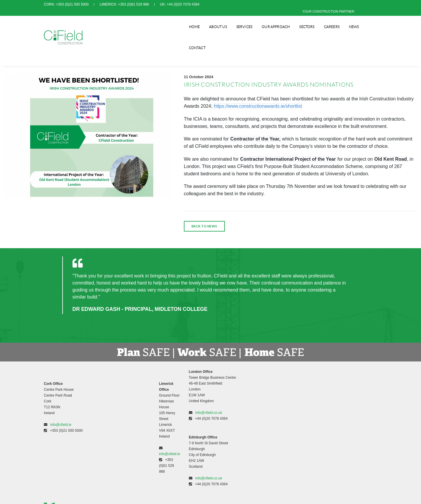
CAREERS (324, 19)
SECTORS (299, 19)
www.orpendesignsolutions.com (268, 431)
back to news (204, 225)
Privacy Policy (226, 386)
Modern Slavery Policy (232, 392)
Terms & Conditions (230, 380)
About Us (210, 19)
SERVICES (236, 19)
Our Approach (268, 19)
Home (187, 19)
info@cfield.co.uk (149, 410)
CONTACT (369, 19)
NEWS (346, 19)
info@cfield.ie (61, 421)
